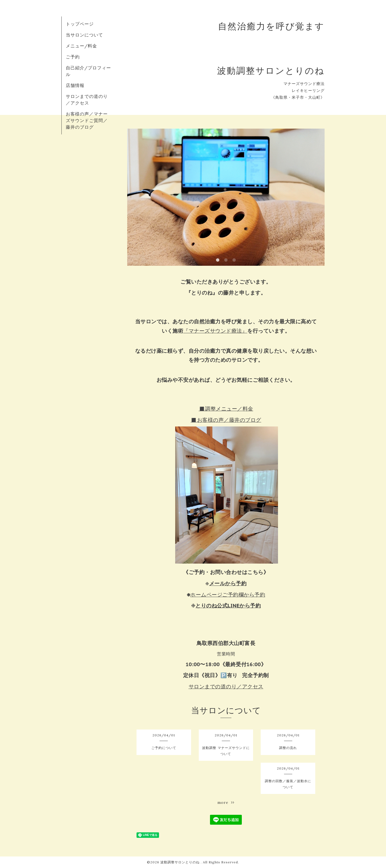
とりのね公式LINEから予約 (228, 606)
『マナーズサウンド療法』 (215, 331)
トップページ (80, 24)
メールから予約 (228, 583)
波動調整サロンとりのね (181, 862)
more (226, 802)
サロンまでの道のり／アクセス (226, 686)
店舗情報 (75, 85)
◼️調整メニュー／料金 (226, 409)
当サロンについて (84, 35)
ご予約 (73, 57)
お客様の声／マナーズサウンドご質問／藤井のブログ (87, 120)
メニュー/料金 (81, 46)
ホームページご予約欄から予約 (228, 595)
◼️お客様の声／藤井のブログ (226, 420)
